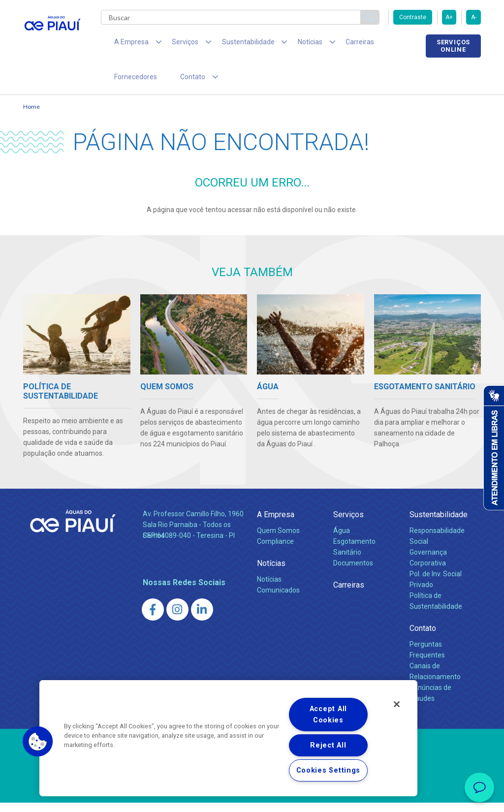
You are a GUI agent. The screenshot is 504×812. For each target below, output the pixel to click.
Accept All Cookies (328, 715)
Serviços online (453, 46)
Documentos (353, 572)
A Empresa (276, 524)
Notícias (271, 573)
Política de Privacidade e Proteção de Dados (252, 797)
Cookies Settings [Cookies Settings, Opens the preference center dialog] (329, 770)
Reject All (328, 745)
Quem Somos (278, 540)
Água (342, 540)
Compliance (275, 551)
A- (474, 17)
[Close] (397, 704)
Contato (423, 638)
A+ (449, 17)
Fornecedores (383, 44)
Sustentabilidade (439, 524)
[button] (38, 742)
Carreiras (330, 44)
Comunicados (278, 599)
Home (31, 116)
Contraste (413, 17)
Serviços (348, 524)
